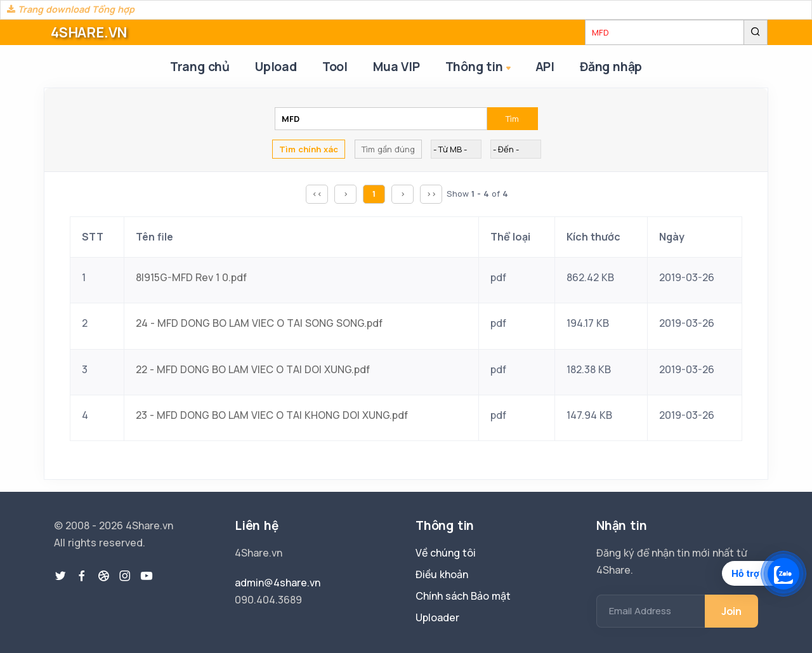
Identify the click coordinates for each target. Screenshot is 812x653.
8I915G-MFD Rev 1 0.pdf (191, 277)
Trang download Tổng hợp (71, 9)
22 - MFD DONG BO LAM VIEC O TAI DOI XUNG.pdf (253, 369)
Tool (335, 67)
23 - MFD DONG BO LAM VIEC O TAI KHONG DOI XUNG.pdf (272, 415)
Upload (276, 67)
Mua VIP (396, 67)
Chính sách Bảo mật (463, 596)
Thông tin (479, 68)
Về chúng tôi (446, 553)
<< (317, 194)
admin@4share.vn (278, 583)
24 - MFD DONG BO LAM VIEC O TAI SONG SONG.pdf (259, 323)
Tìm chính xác (309, 149)
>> (431, 194)
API (545, 67)
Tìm (512, 119)
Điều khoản (442, 574)
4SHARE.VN (89, 32)
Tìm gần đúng (388, 149)
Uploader (437, 617)
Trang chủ (200, 67)
